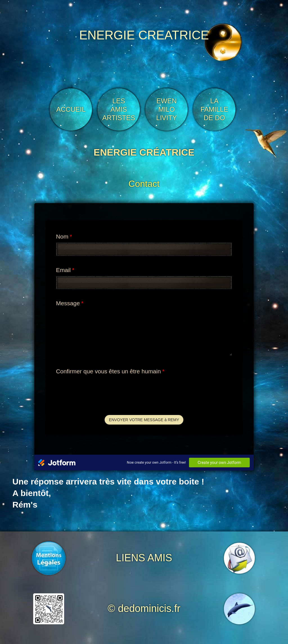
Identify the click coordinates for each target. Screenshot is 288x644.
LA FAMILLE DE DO (214, 109)
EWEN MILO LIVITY (166, 109)
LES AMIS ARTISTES (119, 109)
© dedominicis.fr (144, 608)
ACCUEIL (71, 109)
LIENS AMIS (144, 558)
